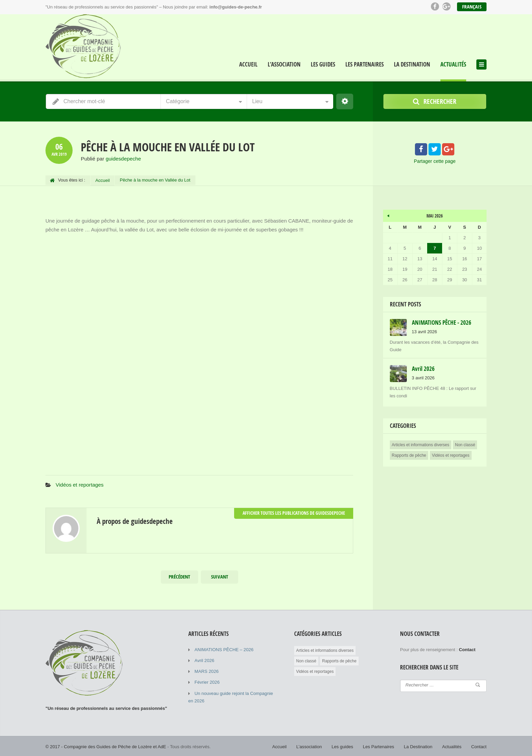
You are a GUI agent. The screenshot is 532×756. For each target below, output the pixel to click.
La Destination (412, 64)
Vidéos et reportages (79, 484)
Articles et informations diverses (421, 444)
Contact (479, 745)
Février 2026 (207, 681)
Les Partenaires (365, 64)
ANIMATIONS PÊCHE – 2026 (224, 648)
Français (472, 7)
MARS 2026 (206, 670)
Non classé (465, 444)
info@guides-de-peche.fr (235, 7)
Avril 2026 (204, 659)
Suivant (220, 576)
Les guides (323, 64)
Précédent (179, 576)
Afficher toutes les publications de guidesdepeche (297, 512)
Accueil (248, 64)
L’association (284, 64)
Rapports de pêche (409, 454)
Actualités (453, 64)
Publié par (110, 159)
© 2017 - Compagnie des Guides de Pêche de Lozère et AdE (105, 745)
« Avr (388, 213)
